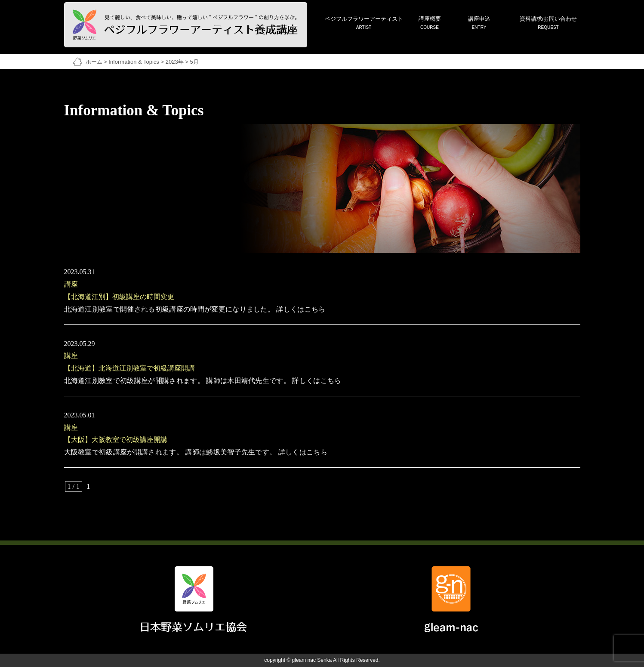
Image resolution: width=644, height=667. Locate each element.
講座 (71, 284)
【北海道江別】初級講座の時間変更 (119, 297)
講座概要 (430, 23)
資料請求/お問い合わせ (548, 23)
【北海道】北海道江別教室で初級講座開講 (129, 368)
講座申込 (479, 23)
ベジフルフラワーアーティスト (364, 23)
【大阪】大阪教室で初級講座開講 (116, 440)
